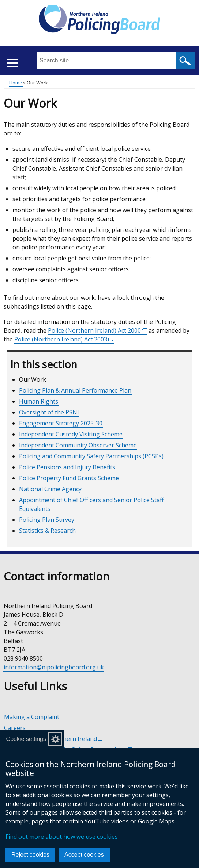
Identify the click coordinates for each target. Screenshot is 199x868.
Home (16, 83)
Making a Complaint (32, 717)
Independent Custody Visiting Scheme (71, 434)
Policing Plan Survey (47, 520)
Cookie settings (26, 739)
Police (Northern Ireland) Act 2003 (64, 339)
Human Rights (39, 401)
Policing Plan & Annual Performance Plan (75, 390)
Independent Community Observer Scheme (78, 445)
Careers (15, 728)
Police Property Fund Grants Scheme (69, 478)
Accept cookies (84, 855)
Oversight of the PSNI (49, 412)
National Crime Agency (50, 489)
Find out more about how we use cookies (62, 837)
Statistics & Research (47, 531)
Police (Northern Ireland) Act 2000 (98, 331)
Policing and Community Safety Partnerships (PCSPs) (91, 456)
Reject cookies (30, 855)
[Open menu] (12, 63)
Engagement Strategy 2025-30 (61, 423)
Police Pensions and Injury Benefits (67, 467)
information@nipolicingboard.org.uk (54, 667)
